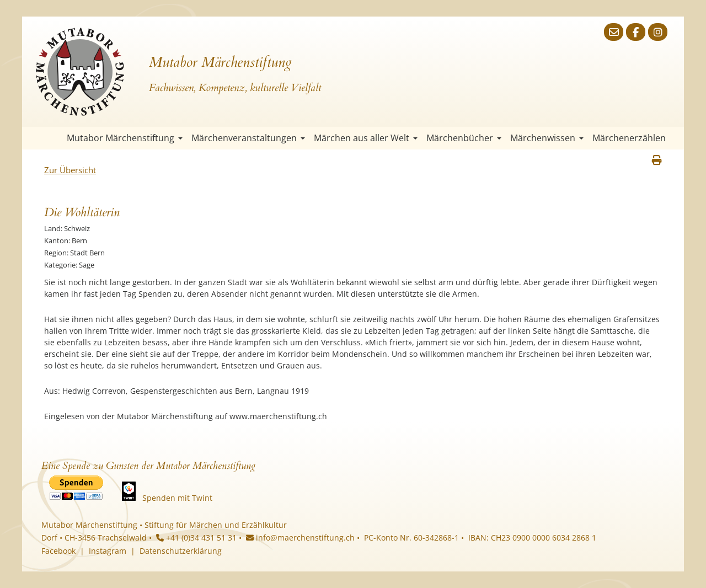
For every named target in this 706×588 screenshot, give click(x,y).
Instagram (108, 551)
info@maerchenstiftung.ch (300, 538)
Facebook (58, 551)
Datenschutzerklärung (181, 551)
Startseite (52, 138)
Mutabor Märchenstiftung (125, 138)
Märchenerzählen (629, 138)
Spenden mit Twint (177, 498)
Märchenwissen (547, 138)
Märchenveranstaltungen (248, 138)
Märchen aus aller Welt (366, 138)
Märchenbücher (464, 138)
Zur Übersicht (70, 170)
